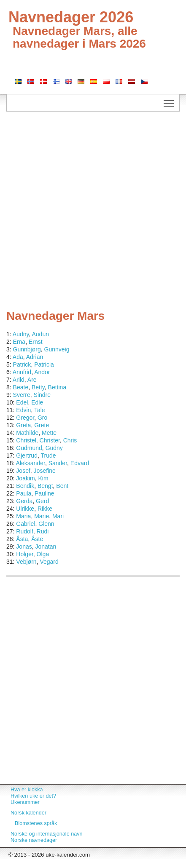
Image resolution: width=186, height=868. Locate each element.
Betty (38, 387)
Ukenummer (25, 802)
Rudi (43, 531)
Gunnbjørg (27, 349)
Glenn (46, 524)
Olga (43, 554)
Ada (18, 357)
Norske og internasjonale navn (47, 834)
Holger (24, 554)
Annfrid (22, 372)
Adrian (35, 357)
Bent (62, 486)
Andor (42, 372)
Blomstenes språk (36, 823)
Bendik (25, 486)
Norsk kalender (28, 813)
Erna (19, 342)
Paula (24, 493)
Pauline (44, 493)
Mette (49, 433)
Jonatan (46, 547)
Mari (58, 516)
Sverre (22, 395)
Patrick (22, 364)
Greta (23, 425)
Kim (43, 478)
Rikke (45, 509)
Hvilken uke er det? (33, 796)
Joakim (25, 478)
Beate (21, 387)
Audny (21, 334)
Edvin (23, 410)
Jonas (24, 547)
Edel (22, 402)
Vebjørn (26, 562)
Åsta (22, 539)
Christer (50, 440)
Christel (26, 440)
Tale (40, 410)
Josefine (45, 471)
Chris (70, 440)
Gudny (54, 448)
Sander (58, 463)
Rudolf (24, 531)
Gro (42, 418)
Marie (42, 516)
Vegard (49, 562)
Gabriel (26, 524)
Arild (19, 380)
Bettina (57, 387)
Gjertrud (27, 455)
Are (32, 380)
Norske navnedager (34, 840)
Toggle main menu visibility (169, 100)
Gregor (25, 418)
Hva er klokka (27, 790)
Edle (37, 402)
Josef (23, 471)
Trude (48, 455)
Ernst (36, 342)
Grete (42, 425)
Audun (40, 334)
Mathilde (27, 433)
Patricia (44, 364)
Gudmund (29, 448)
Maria (23, 516)
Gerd (42, 501)
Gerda (24, 501)
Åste (37, 539)
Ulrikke (25, 509)
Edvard (80, 463)
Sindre (42, 395)
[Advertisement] (93, 213)
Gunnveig (57, 349)
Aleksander (31, 463)
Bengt (45, 486)
